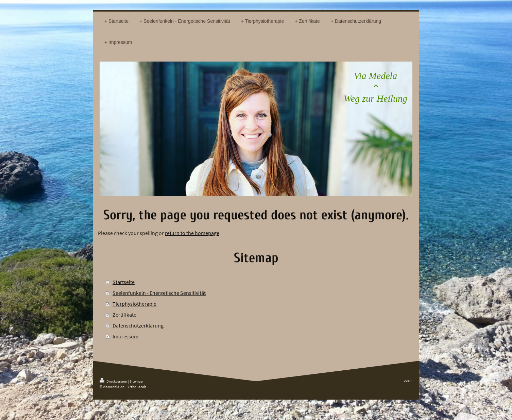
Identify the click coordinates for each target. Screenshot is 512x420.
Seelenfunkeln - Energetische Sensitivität (159, 293)
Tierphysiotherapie (134, 304)
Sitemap (136, 381)
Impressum (125, 336)
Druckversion (114, 381)
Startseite (124, 282)
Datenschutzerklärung (138, 325)
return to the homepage (192, 233)
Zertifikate (124, 315)
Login (408, 380)
